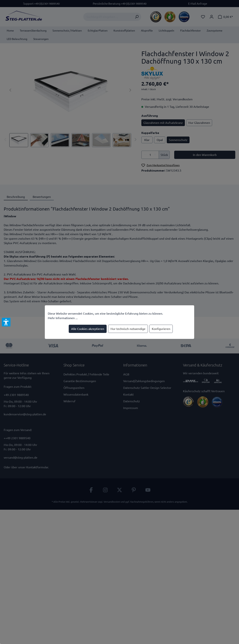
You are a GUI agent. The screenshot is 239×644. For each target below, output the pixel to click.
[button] (6, 322)
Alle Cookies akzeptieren (88, 329)
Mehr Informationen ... (63, 318)
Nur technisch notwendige (128, 329)
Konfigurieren (161, 329)
